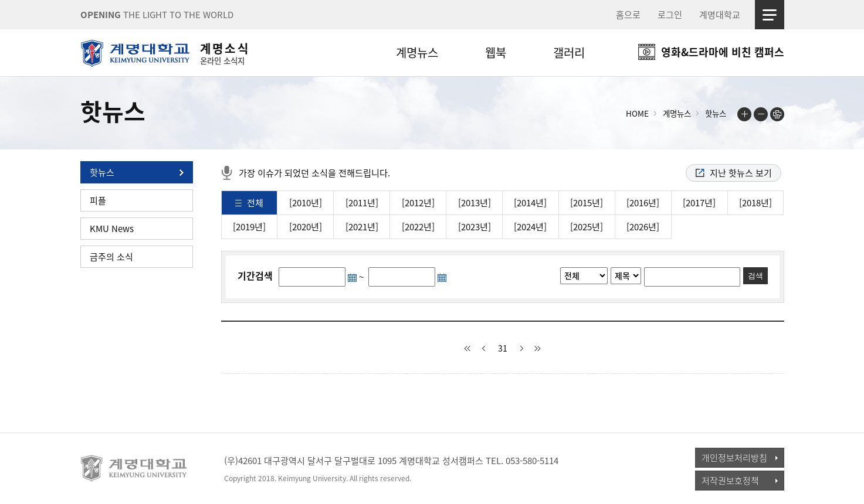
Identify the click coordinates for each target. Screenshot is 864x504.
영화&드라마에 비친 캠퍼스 (723, 52)
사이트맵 (770, 15)
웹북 (496, 52)
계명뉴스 (417, 52)
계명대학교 (720, 15)
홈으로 (628, 15)
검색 (755, 276)
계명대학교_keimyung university (135, 468)
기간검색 (255, 275)
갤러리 (569, 52)
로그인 (670, 15)
